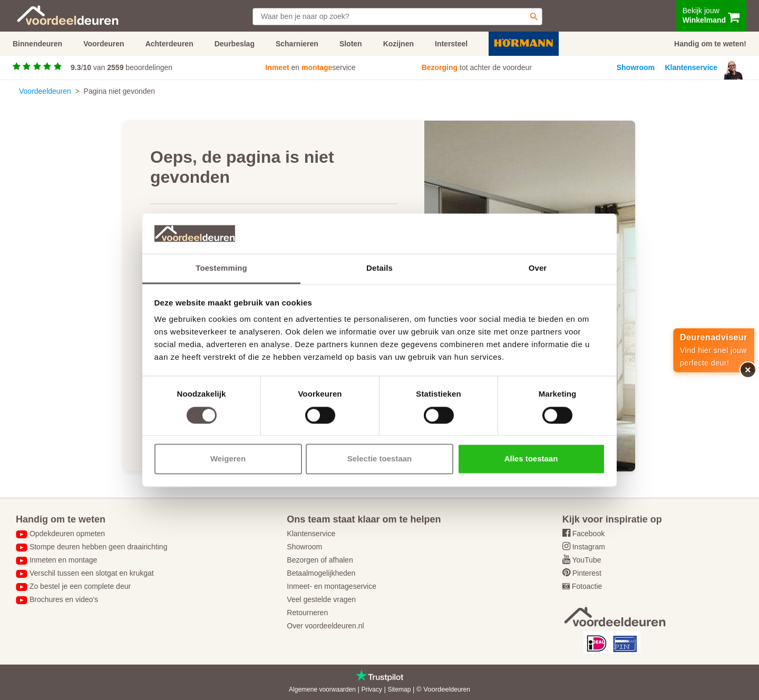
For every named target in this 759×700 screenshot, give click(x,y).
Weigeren (228, 459)
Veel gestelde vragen (321, 599)
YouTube (586, 560)
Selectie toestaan (380, 459)
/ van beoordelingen (121, 67)
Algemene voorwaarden (322, 689)
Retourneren (307, 613)
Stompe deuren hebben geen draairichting (99, 547)
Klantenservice (692, 67)
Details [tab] (379, 268)
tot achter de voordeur (477, 67)
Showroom (636, 67)
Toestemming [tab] (221, 268)
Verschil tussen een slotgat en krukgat (92, 573)
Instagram (589, 547)
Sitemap (399, 689)
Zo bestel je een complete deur (80, 586)
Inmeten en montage (63, 560)
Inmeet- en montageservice (332, 586)
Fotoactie (587, 586)
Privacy (371, 689)
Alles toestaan (531, 459)
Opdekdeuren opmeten (67, 534)
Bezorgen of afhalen (320, 560)
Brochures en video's (64, 599)
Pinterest (587, 573)
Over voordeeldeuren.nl (325, 626)
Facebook (588, 534)
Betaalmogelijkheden (321, 573)
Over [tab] (538, 268)
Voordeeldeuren (45, 91)
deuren (460, 689)
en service (310, 67)
